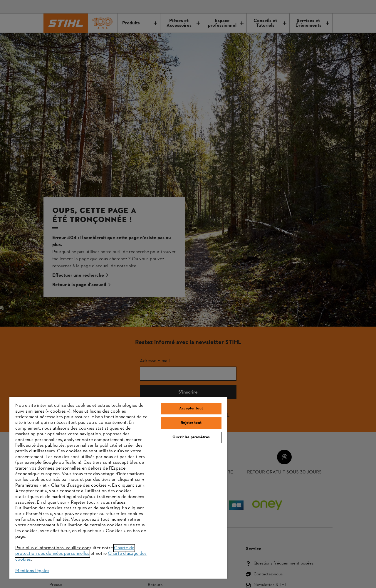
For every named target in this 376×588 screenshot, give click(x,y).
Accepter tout (191, 409)
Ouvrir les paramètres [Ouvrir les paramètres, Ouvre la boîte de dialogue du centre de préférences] (191, 437)
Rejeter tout (191, 423)
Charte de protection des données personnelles (75, 551)
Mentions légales (32, 571)
